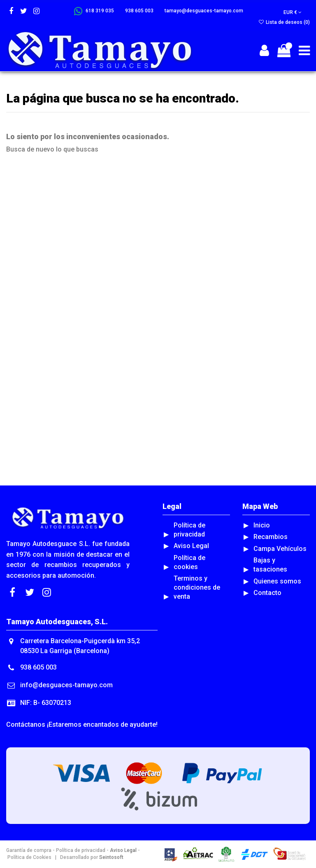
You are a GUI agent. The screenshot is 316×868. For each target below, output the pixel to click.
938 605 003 (38, 667)
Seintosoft (111, 857)
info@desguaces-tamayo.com (66, 685)
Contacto (267, 593)
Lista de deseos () (284, 22)
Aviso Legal (191, 546)
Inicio (262, 525)
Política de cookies (189, 562)
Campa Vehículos (280, 549)
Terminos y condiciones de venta (197, 587)
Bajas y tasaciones (270, 565)
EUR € (293, 12)
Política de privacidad (189, 530)
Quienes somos (277, 581)
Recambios (271, 537)
